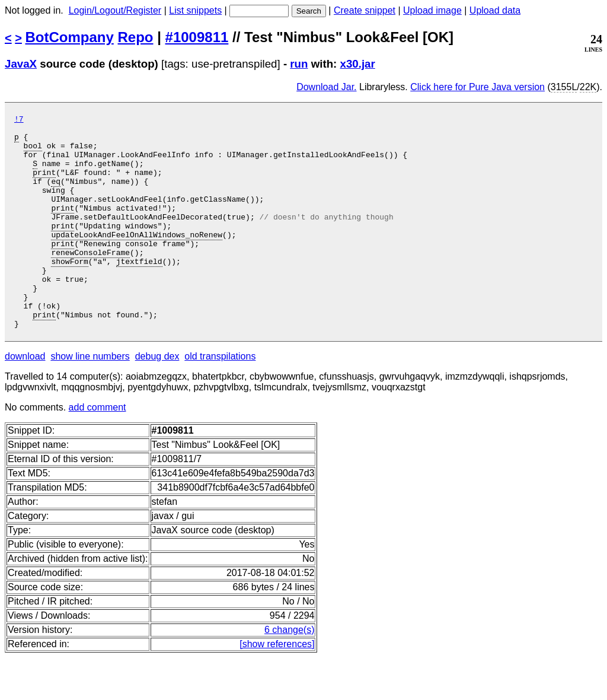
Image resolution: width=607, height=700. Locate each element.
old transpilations (220, 399)
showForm (69, 291)
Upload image (432, 10)
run (299, 64)
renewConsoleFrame (90, 281)
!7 (19, 120)
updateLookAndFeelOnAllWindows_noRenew (137, 259)
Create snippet (365, 10)
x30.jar (358, 64)
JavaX (21, 64)
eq (56, 195)
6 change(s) (290, 672)
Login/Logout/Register (115, 10)
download (25, 399)
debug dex (157, 399)
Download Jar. (326, 87)
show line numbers (90, 399)
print (44, 184)
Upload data (495, 10)
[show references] (277, 687)
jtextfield (139, 291)
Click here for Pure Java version (477, 87)
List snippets (195, 10)
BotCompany (70, 37)
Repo (136, 37)
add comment (98, 450)
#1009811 (197, 37)
